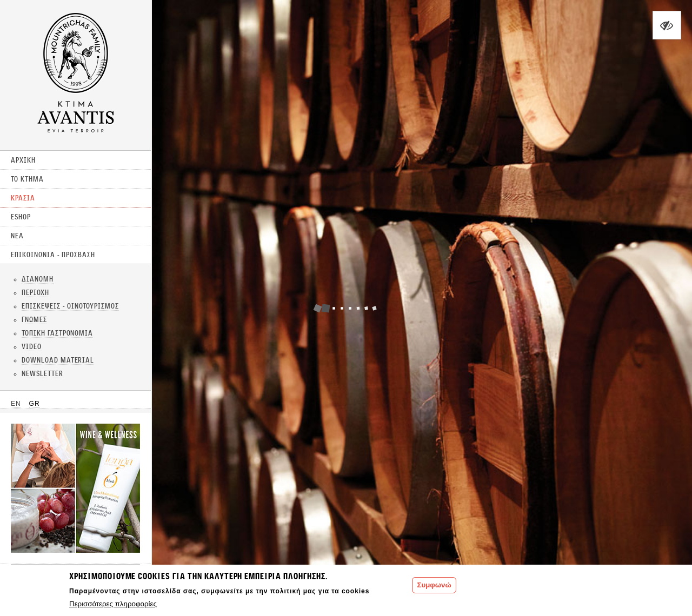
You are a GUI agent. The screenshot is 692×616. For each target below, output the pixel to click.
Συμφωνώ (434, 585)
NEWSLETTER (42, 373)
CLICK (75, 488)
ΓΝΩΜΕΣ (34, 319)
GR (35, 404)
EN (16, 404)
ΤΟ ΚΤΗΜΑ (27, 179)
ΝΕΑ (17, 236)
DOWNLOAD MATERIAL (58, 360)
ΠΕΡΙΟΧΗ (35, 292)
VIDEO (32, 346)
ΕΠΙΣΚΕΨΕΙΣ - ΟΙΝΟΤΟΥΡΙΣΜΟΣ (70, 306)
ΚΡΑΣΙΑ (23, 198)
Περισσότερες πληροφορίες (113, 604)
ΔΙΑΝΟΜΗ (38, 279)
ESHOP (21, 217)
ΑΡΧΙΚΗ (23, 160)
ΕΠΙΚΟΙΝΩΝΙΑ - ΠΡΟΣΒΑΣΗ (53, 255)
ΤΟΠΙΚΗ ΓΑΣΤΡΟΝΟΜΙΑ (57, 333)
